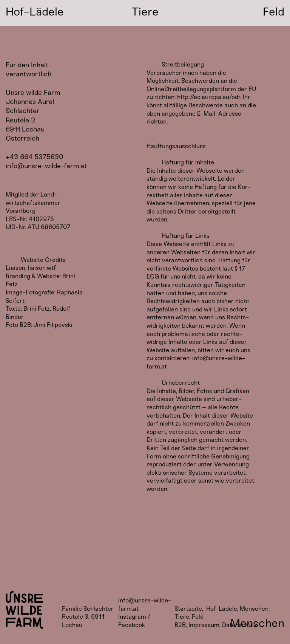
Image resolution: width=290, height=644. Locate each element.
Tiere (182, 617)
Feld (198, 617)
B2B (180, 625)
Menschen (254, 609)
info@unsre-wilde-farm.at (46, 166)
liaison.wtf (42, 268)
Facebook (132, 625)
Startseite (188, 609)
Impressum (204, 625)
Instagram (132, 617)
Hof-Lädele (222, 609)
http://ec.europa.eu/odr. (209, 97)
